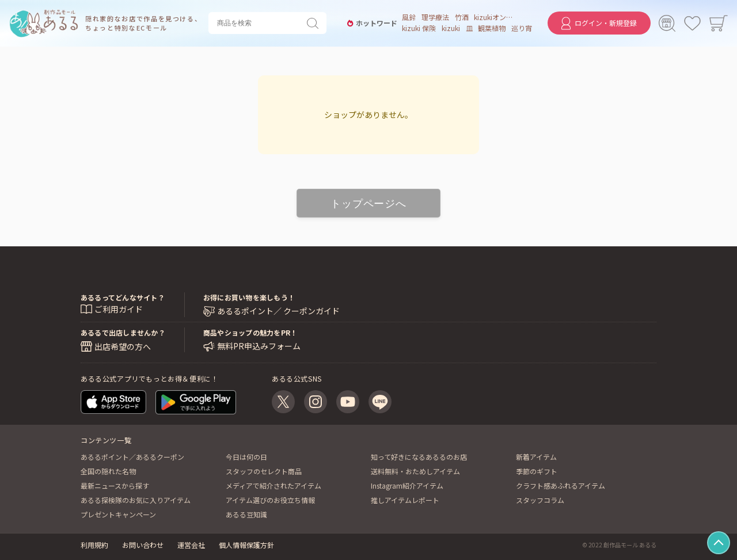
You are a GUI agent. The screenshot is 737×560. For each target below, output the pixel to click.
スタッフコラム (540, 500)
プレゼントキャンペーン (118, 514)
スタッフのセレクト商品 (264, 471)
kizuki (449, 29)
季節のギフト (537, 471)
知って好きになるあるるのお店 (419, 457)
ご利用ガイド (119, 310)
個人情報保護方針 (246, 545)
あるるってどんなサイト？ (123, 298)
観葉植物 (490, 29)
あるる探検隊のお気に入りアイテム (136, 500)
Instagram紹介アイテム (407, 485)
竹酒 (459, 18)
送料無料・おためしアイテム (415, 471)
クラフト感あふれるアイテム (561, 485)
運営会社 (191, 545)
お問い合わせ (143, 545)
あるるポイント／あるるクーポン (132, 457)
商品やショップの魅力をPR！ (250, 332)
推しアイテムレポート (405, 500)
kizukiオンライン (493, 18)
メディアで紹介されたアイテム (273, 485)
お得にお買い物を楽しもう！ (249, 298)
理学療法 (434, 18)
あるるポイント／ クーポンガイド (278, 312)
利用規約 (94, 545)
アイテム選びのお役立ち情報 (270, 500)
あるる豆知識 (246, 514)
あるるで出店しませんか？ (123, 332)
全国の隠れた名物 (108, 471)
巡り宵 (519, 29)
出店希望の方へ (123, 346)
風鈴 (407, 18)
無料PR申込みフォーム (259, 346)
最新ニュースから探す (115, 485)
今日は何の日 (246, 457)
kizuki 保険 (417, 29)
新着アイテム (536, 457)
